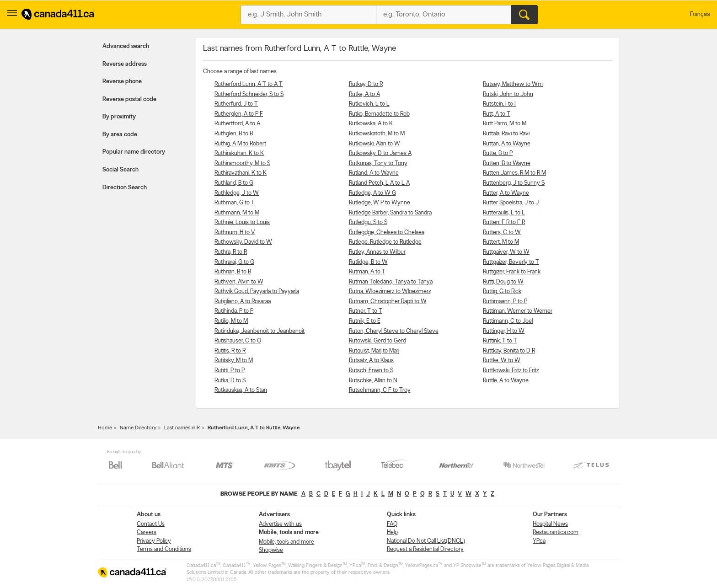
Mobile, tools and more (286, 542)
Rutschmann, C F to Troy (380, 390)
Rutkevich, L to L (369, 104)
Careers (147, 532)
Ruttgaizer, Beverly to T (511, 262)
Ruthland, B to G (234, 183)
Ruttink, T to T (500, 341)
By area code (120, 135)
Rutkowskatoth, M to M (377, 134)
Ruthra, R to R (231, 252)
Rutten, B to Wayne (507, 163)
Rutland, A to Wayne (374, 173)
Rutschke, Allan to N (373, 381)
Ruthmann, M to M (237, 213)
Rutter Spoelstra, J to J (511, 203)
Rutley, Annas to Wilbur (377, 252)
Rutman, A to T (367, 272)
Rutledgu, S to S (368, 222)
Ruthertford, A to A (237, 124)
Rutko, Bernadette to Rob (379, 114)
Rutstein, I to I (499, 104)
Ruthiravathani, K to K (241, 173)
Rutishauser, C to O (238, 341)
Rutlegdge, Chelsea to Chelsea (387, 233)
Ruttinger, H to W (504, 331)
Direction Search (125, 188)
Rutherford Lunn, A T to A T (249, 84)
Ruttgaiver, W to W (506, 252)
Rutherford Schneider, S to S (249, 94)
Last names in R (182, 428)
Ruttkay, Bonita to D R (509, 351)
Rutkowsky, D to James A (380, 153)
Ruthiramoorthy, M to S (242, 163)
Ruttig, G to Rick (502, 291)
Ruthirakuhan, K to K (239, 153)
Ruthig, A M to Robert (240, 144)
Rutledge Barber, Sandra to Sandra (390, 213)
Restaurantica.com (556, 532)
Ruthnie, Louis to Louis (242, 222)
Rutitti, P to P (230, 371)
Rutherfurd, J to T (236, 104)
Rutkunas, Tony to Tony (378, 163)
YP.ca (539, 541)
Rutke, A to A (364, 94)
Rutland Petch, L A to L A (379, 183)
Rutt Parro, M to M (505, 124)
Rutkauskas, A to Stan (241, 390)
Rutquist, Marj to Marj (374, 351)
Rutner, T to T (366, 311)
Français (700, 14)
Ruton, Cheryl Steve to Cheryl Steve (394, 331)
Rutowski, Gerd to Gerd (377, 341)
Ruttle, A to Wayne (506, 381)
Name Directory (138, 428)
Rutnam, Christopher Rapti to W (388, 302)
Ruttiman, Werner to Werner (518, 311)
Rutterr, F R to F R (504, 222)
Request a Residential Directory (425, 549)
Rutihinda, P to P (234, 311)
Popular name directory (134, 152)
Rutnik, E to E (365, 321)
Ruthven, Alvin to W (239, 282)
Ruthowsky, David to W (243, 242)
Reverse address (125, 64)
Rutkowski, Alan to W (375, 144)
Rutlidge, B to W (368, 262)
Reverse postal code (129, 99)
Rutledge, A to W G (372, 193)
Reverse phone (122, 82)
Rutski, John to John (508, 94)
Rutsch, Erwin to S (371, 371)
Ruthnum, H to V (235, 233)
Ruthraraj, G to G (234, 262)
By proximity (119, 117)
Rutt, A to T (497, 114)
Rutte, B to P (498, 153)
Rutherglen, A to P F (239, 114)
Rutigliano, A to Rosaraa (243, 302)
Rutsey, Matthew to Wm (513, 84)
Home (105, 428)
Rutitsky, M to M (234, 361)
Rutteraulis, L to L (504, 213)
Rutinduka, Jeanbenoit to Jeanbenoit (260, 331)
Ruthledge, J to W (237, 193)
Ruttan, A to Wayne (507, 144)
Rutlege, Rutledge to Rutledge (385, 242)
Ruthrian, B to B (233, 272)
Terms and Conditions (164, 549)
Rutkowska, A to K (371, 124)
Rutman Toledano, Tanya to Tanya (391, 282)
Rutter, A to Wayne (506, 193)
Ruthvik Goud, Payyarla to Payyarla (257, 291)
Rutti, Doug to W (503, 282)
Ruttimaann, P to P (505, 302)
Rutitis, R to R (230, 351)
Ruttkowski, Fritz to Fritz (511, 371)
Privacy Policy (154, 541)
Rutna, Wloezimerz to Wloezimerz (390, 291)
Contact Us (151, 524)
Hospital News (550, 524)
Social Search (120, 170)
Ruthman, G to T (235, 203)
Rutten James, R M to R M (514, 173)
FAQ (392, 524)
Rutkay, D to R (366, 84)
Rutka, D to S (230, 381)
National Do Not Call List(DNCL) (426, 541)
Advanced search (126, 46)
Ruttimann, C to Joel (508, 321)
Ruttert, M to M (501, 242)
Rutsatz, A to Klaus (371, 361)
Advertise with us (280, 524)
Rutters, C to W (502, 233)
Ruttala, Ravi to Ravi (506, 134)
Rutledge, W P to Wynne (380, 203)
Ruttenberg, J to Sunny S (514, 183)
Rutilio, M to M (231, 321)
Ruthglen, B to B (234, 134)
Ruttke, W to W (502, 361)
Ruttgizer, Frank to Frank (512, 272)
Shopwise (271, 550)
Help (392, 532)
